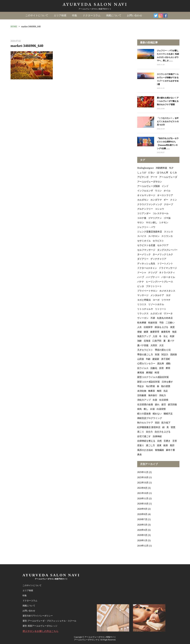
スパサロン (154, 236)
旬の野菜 (150, 386)
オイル (167, 191)
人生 (139, 327)
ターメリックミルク (163, 254)
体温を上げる (161, 327)
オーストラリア (165, 195)
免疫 (174, 332)
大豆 (161, 345)
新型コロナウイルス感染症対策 (153, 377)
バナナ (141, 282)
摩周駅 (149, 373)
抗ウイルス (143, 368)
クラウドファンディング (150, 204)
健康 (146, 332)
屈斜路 (174, 355)
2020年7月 (142, 519)
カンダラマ (156, 200)
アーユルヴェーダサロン (150, 182)
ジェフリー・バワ (146, 227)
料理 (157, 373)
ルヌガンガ (156, 314)
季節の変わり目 (163, 350)
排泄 (161, 368)
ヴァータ (168, 314)
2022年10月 (143, 483)
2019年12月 (143, 546)
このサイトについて (37, 16)
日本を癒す (167, 382)
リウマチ (166, 300)
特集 (75, 16)
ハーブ (141, 277)
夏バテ (171, 341)
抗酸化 (154, 368)
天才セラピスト (145, 350)
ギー (166, 200)
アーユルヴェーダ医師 (148, 186)
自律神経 (157, 436)
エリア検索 (60, 16)
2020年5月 (142, 525)
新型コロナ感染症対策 (148, 382)
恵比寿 (161, 363)
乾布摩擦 (142, 323)
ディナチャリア (158, 259)
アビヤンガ (143, 177)
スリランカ (167, 236)
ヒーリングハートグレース (159, 282)
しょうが (142, 173)
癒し (146, 409)
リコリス (142, 304)
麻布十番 (170, 450)
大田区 (154, 345)
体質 (172, 327)
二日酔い (170, 323)
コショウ (159, 209)
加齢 (139, 341)
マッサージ (143, 295)
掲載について (114, 16)
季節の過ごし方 (145, 355)
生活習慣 (164, 400)
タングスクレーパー (167, 250)
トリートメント (165, 264)
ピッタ (141, 286)
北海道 (147, 341)
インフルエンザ (145, 191)
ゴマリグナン (155, 218)
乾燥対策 (153, 323)
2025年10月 (143, 477)
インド (165, 186)
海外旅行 (153, 395)
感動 (168, 363)
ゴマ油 (167, 218)
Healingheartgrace (145, 168)
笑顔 (157, 423)
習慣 (173, 427)
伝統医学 (148, 327)
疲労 (164, 405)
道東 (159, 445)
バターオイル (168, 277)
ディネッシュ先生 (146, 264)
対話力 (165, 355)
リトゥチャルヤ (145, 309)
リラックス (143, 314)
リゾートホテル (156, 304)
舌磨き (167, 441)
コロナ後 (142, 218)
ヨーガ (156, 300)
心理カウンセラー (146, 363)
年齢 (148, 359)
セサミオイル (144, 241)
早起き (141, 386)
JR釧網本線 (161, 168)
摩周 (168, 368)
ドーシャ (142, 272)
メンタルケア (157, 295)
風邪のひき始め (145, 450)
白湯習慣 (161, 409)
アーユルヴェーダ (168, 177)
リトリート (161, 309)
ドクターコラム (92, 16)
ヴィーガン (143, 318)
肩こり (141, 432)
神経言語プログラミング (150, 418)
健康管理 (155, 332)
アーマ (154, 177)
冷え (166, 336)
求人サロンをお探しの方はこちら (40, 631)
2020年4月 (142, 530)
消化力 (163, 395)
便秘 (139, 332)
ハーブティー (153, 277)
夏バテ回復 (143, 345)
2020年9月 (142, 509)
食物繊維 (159, 450)
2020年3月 (142, 535)
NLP (171, 168)
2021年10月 (143, 493)
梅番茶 (152, 391)
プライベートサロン (147, 291)
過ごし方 (150, 445)
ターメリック (144, 254)
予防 (161, 323)
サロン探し (152, 223)
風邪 (172, 445)
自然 (159, 441)
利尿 (172, 336)
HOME (14, 26)
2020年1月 (142, 540)
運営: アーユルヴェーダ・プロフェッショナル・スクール (49, 621)
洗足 (166, 391)
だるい (152, 173)
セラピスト (158, 241)
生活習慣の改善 (145, 405)
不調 (153, 318)
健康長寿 (166, 332)
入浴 (155, 336)
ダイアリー (143, 259)
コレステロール (161, 213)
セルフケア (163, 245)
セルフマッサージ (146, 250)
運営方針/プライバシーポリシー (38, 616)
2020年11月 (143, 498)
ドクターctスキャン (147, 268)
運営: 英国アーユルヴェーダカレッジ (40, 626)
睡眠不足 (168, 414)
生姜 (155, 400)
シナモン (164, 223)
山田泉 (141, 359)
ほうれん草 (163, 173)
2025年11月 (143, 472)
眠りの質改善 (144, 414)
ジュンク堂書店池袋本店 (150, 232)
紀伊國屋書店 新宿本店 (149, 427)
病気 (139, 409)
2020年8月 (142, 514)
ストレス (168, 232)
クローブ (168, 204)
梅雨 (159, 391)
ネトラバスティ (167, 272)
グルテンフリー (145, 209)
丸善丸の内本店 (165, 318)
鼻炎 (139, 454)
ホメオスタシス (167, 291)
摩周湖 (141, 373)
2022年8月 (142, 488)
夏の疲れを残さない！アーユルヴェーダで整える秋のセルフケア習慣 (168, 101)
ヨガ (168, 295)
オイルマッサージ (146, 195)
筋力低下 (166, 423)
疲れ (157, 405)
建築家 (156, 359)
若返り (141, 445)
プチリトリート (154, 286)
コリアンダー (144, 213)
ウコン (158, 191)
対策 (157, 355)
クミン (174, 200)
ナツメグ (153, 272)
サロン (141, 223)
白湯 (152, 409)
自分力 (149, 432)
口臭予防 (157, 341)
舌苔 (175, 441)
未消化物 (142, 391)
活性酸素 (142, 395)
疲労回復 (172, 405)
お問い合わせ (135, 16)
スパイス (142, 236)
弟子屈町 (166, 359)
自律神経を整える (146, 441)
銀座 (166, 445)
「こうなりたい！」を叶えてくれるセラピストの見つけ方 (168, 122)
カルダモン (143, 200)
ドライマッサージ (168, 268)
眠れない (157, 414)
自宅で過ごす (144, 436)
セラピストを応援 (146, 245)
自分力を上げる (163, 432)
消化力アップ (144, 400)
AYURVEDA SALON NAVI (95, 4)
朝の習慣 (166, 386)
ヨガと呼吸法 (144, 300)
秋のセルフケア (145, 423)
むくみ (174, 173)
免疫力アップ (144, 336)
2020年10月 (143, 504)
